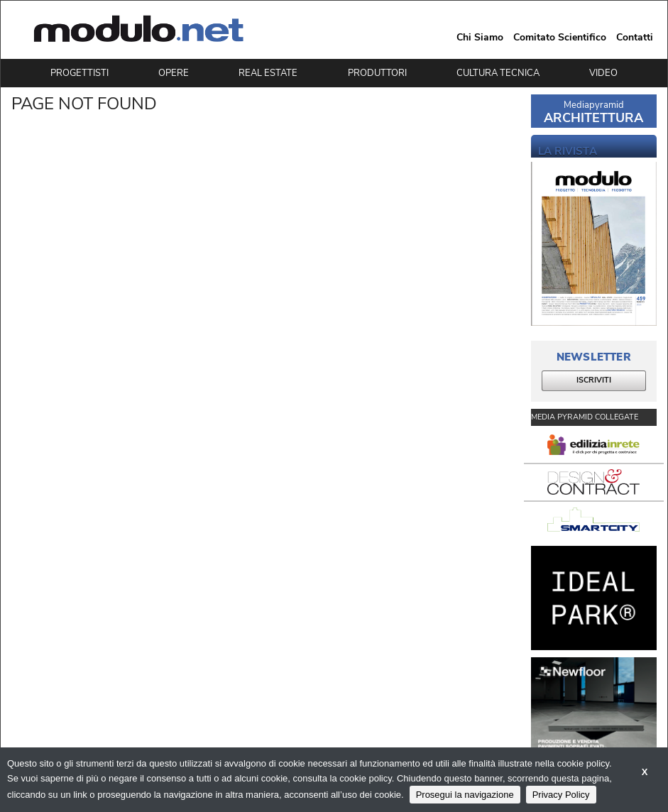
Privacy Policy (561, 795)
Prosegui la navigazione (465, 795)
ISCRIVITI (594, 380)
